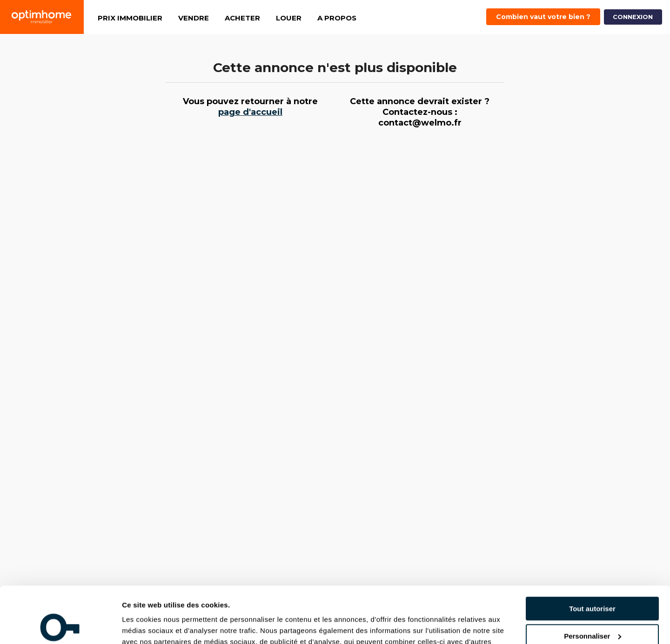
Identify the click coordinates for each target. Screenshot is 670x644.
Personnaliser (593, 583)
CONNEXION (633, 17)
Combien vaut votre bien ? (543, 17)
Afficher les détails (153, 626)
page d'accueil (250, 112)
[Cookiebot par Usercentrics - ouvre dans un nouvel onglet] (60, 626)
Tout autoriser (592, 556)
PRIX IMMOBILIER (130, 18)
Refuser (592, 610)
